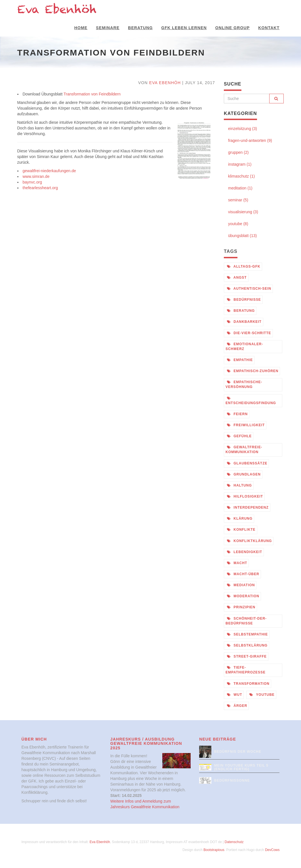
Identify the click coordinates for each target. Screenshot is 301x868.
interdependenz (248, 507)
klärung (240, 519)
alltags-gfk (244, 266)
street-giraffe (247, 656)
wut (234, 695)
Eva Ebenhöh (165, 83)
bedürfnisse (244, 300)
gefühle (239, 436)
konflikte (241, 530)
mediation (241, 585)
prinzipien (241, 607)
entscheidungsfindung (251, 401)
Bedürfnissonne (232, 780)
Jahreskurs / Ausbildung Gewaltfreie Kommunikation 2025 (146, 744)
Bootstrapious (214, 850)
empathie (240, 360)
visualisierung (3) (243, 212)
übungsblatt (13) (242, 236)
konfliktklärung (249, 541)
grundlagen (244, 474)
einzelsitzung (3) (243, 129)
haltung (239, 485)
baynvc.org (32, 182)
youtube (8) (238, 224)
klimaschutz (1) (241, 176)
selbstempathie (247, 634)
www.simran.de (36, 176)
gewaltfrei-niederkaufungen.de (49, 171)
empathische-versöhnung (244, 384)
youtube (262, 695)
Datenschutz (234, 842)
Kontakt (269, 28)
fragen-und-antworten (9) (250, 140)
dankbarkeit (244, 322)
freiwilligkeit (246, 425)
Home (81, 28)
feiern (237, 414)
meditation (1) (240, 188)
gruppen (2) (238, 152)
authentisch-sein (249, 289)
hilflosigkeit (245, 496)
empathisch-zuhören (253, 371)
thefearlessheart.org (40, 188)
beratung (241, 311)
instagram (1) (240, 164)
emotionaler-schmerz (244, 346)
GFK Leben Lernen (184, 28)
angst (237, 278)
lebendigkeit (245, 552)
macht (237, 563)
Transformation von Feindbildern (92, 94)
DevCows (272, 850)
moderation (243, 596)
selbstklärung (247, 645)
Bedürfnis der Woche (238, 752)
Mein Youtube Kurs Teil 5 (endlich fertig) (241, 767)
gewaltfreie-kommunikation (244, 450)
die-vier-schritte (249, 333)
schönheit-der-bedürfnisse (246, 621)
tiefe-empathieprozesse (246, 670)
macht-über (243, 574)
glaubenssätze (247, 463)
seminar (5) (238, 200)
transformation (248, 684)
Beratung (140, 28)
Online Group (233, 28)
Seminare (108, 28)
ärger (237, 706)
